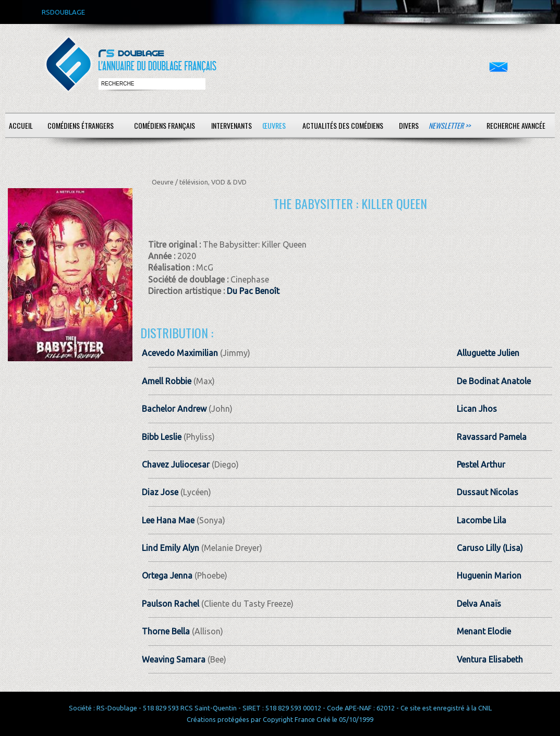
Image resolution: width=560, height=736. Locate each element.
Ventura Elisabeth (490, 659)
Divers (409, 125)
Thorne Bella (166, 631)
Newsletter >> (449, 125)
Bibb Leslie (162, 437)
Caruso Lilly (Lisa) (490, 548)
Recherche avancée (516, 125)
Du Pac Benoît (253, 291)
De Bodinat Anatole (494, 381)
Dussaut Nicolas (488, 492)
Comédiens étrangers (81, 125)
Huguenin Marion (489, 575)
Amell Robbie (167, 381)
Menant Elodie (484, 631)
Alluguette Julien (488, 353)
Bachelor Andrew (174, 409)
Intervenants (232, 125)
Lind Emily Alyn (171, 548)
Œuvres (274, 125)
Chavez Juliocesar (176, 464)
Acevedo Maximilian (180, 353)
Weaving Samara (174, 659)
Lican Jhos (477, 409)
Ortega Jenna (167, 575)
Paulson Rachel (171, 604)
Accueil (21, 125)
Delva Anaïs (479, 604)
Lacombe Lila (482, 520)
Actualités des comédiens (343, 125)
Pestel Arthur (481, 464)
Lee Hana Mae (168, 520)
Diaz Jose (160, 492)
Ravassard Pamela (492, 437)
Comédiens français (165, 125)
